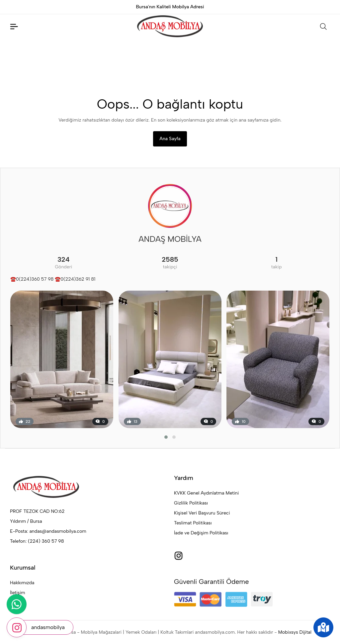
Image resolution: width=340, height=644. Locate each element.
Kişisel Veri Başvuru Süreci (202, 513)
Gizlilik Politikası (191, 503)
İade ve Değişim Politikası (201, 533)
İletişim (18, 593)
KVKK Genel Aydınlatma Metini (206, 493)
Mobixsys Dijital (295, 632)
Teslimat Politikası (193, 523)
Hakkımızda (22, 583)
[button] (166, 437)
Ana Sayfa (170, 139)
